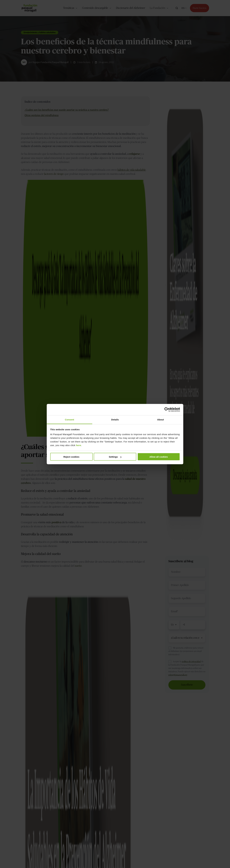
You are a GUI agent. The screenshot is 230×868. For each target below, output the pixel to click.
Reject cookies (71, 457)
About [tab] (161, 419)
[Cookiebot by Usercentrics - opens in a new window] (167, 410)
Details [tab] (115, 419)
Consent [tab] (70, 419)
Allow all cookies (159, 457)
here (79, 445)
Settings (115, 457)
